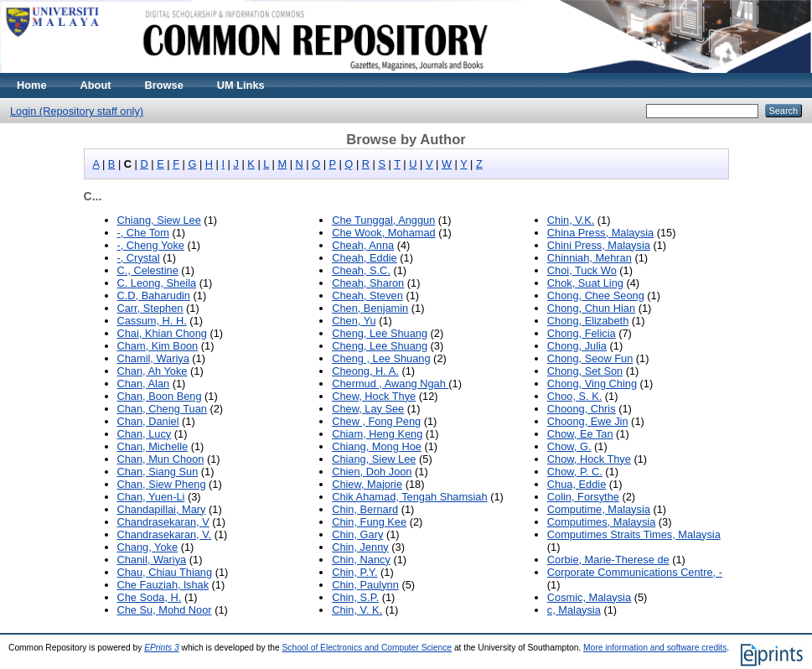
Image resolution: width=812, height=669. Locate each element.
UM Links (241, 85)
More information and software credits (655, 648)
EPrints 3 (162, 648)
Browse (164, 85)
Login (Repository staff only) (77, 111)
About (96, 85)
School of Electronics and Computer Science (367, 648)
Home (32, 85)
